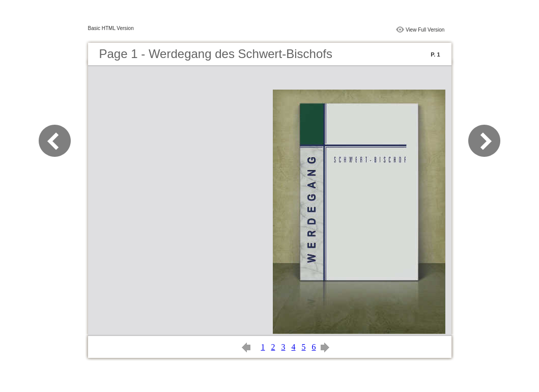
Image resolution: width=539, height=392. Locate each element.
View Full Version (425, 30)
